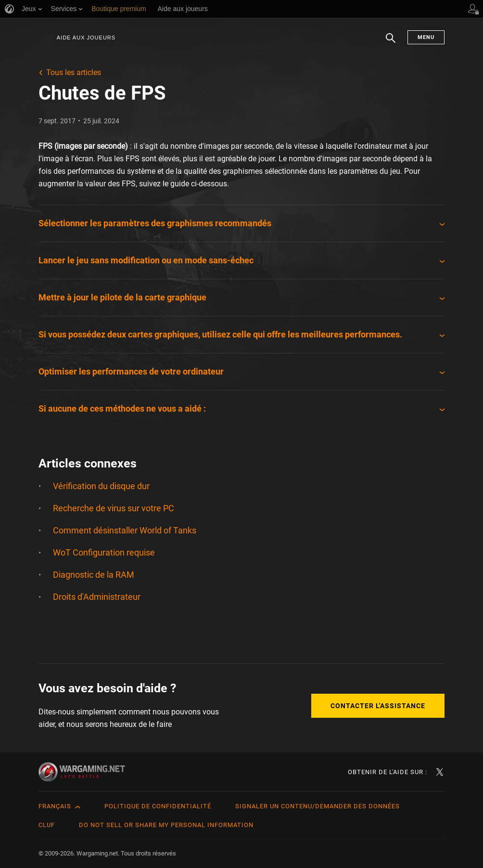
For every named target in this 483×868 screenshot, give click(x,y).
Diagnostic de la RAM (94, 575)
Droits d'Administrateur (97, 597)
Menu (426, 37)
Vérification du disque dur (101, 486)
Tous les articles (74, 72)
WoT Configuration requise (104, 552)
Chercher (391, 43)
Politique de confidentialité (158, 806)
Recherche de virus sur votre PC (114, 508)
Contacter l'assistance (378, 706)
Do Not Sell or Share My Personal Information (166, 825)
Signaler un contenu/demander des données (318, 806)
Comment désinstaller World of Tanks (125, 530)
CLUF (47, 825)
